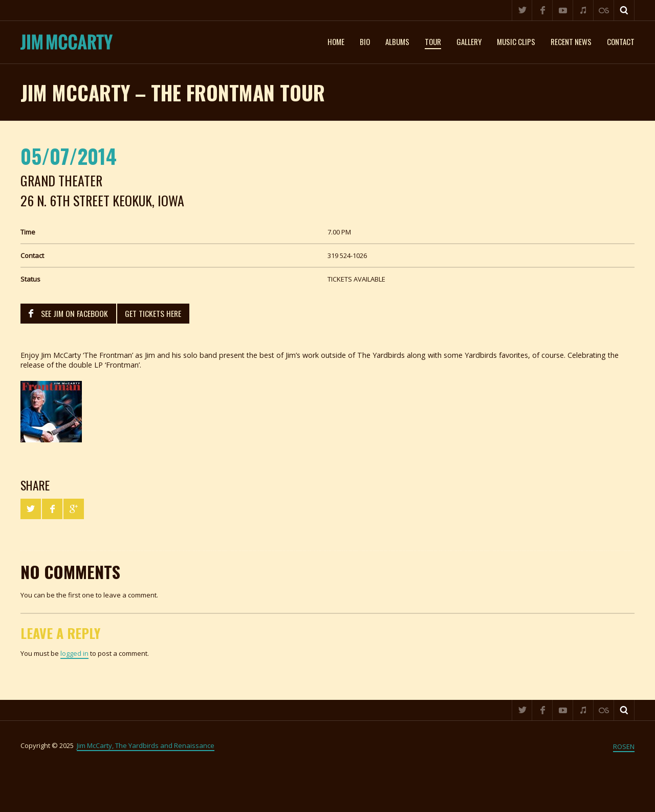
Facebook (542, 10)
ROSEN (624, 746)
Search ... (624, 10)
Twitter (522, 10)
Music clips (516, 41)
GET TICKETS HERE (153, 313)
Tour (433, 41)
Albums (397, 41)
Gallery (469, 41)
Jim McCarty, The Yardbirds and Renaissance (146, 745)
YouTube (563, 10)
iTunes (583, 10)
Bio (365, 41)
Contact (621, 41)
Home (336, 41)
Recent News (571, 41)
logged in (74, 653)
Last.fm (604, 10)
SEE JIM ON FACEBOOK (74, 313)
